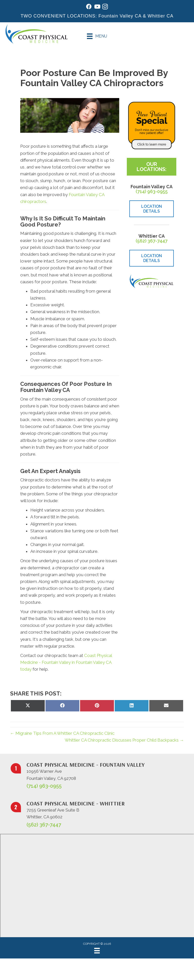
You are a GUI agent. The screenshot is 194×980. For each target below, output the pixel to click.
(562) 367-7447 (152, 241)
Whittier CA (161, 16)
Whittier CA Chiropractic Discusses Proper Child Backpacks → (124, 740)
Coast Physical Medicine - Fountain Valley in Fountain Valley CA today (66, 662)
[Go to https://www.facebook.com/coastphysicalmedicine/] (89, 7)
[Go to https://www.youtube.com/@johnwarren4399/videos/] (97, 7)
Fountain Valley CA (120, 16)
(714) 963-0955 (152, 191)
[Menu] (97, 36)
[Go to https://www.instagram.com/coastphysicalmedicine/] (105, 7)
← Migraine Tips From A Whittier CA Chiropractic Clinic (62, 733)
